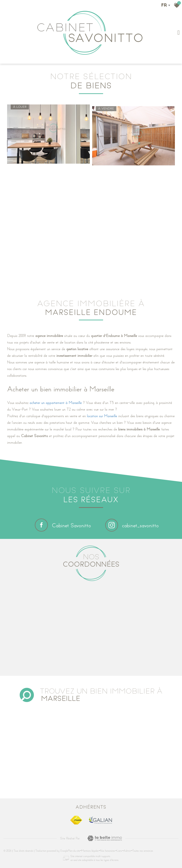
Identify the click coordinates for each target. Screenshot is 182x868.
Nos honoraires (108, 851)
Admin (127, 851)
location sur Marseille (102, 416)
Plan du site (74, 851)
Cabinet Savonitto (63, 525)
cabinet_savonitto (132, 526)
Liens (119, 851)
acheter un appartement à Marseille (56, 403)
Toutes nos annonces (143, 851)
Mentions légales (90, 851)
